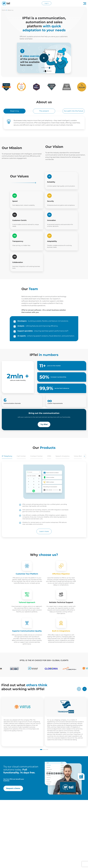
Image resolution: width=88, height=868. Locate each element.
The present (44, 111)
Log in (47, 3)
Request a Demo (13, 788)
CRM (49, 456)
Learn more (44, 531)
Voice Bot (78, 456)
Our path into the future (74, 111)
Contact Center (36, 456)
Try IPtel (44, 424)
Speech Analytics (62, 456)
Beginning (14, 111)
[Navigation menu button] (85, 3)
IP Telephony (7, 456)
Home (4, 10)
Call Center (21, 456)
